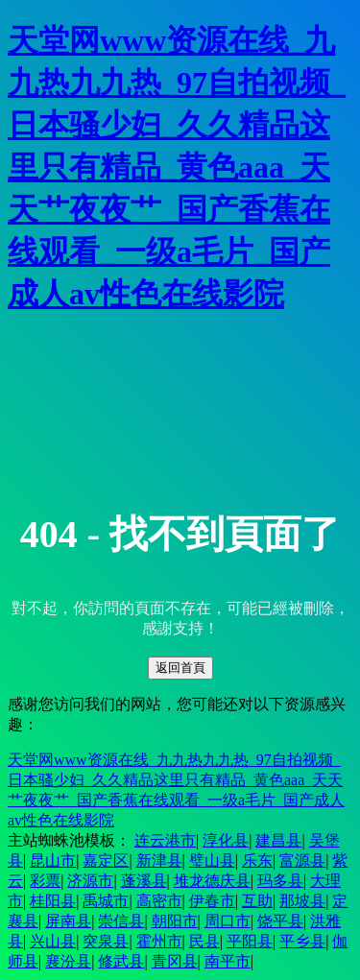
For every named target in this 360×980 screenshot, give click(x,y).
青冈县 (175, 961)
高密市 (159, 901)
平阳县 (250, 941)
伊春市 (212, 901)
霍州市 (159, 941)
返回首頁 (180, 668)
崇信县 (121, 921)
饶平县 (280, 921)
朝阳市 (175, 921)
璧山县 (212, 860)
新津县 (159, 860)
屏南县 (68, 921)
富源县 (302, 860)
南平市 (228, 961)
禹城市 (106, 901)
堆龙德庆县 (212, 881)
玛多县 (280, 881)
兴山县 (53, 941)
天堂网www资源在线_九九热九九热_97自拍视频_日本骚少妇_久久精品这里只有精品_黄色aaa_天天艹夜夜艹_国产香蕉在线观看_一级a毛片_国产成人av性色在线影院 (177, 167)
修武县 (121, 961)
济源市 (90, 881)
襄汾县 (68, 961)
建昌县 (278, 840)
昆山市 (53, 860)
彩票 (45, 881)
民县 (204, 941)
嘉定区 (106, 860)
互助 (257, 901)
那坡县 (302, 901)
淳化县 (226, 840)
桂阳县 (53, 901)
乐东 (257, 860)
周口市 (228, 921)
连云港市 (165, 840)
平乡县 (302, 941)
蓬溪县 (144, 881)
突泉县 (106, 941)
